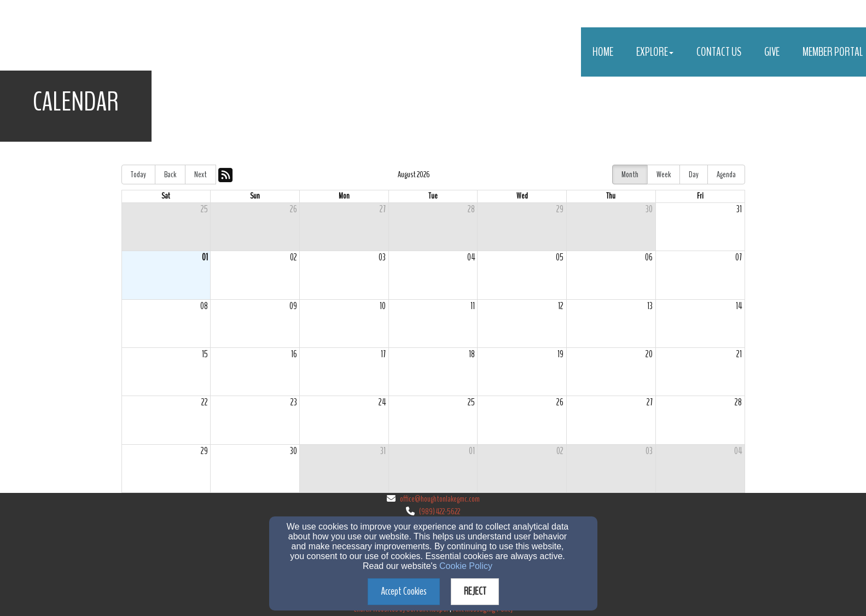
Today (138, 175)
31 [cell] (739, 209)
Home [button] (603, 52)
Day (694, 175)
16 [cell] (294, 354)
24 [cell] (382, 402)
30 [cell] (649, 209)
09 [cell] (293, 306)
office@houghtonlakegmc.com (440, 499)
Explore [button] (655, 52)
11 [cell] (473, 306)
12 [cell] (561, 306)
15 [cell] (205, 354)
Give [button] (772, 52)
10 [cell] (383, 306)
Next (200, 175)
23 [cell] (294, 402)
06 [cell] (649, 257)
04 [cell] (471, 257)
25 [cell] (204, 209)
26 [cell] (293, 209)
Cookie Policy (466, 566)
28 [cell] (471, 209)
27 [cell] (383, 209)
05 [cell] (560, 257)
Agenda (726, 175)
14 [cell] (739, 306)
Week (664, 175)
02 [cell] (293, 257)
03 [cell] (382, 257)
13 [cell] (650, 306)
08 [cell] (204, 306)
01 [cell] (205, 257)
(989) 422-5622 (440, 512)
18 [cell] (472, 354)
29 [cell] (560, 209)
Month (630, 175)
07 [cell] (739, 257)
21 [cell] (739, 354)
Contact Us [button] (719, 52)
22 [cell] (205, 402)
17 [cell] (383, 354)
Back (170, 175)
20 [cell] (649, 354)
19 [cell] (560, 354)
